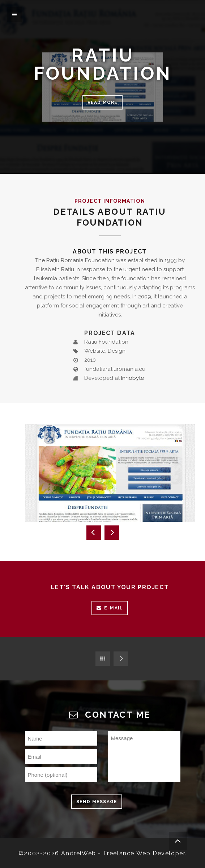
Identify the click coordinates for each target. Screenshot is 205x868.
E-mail (110, 608)
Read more (103, 102)
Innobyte (133, 378)
